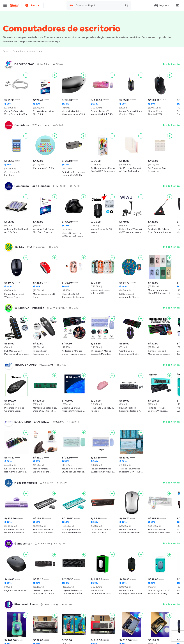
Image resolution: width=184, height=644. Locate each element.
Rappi (6, 51)
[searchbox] (98, 6)
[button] (33, 5)
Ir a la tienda (171, 64)
